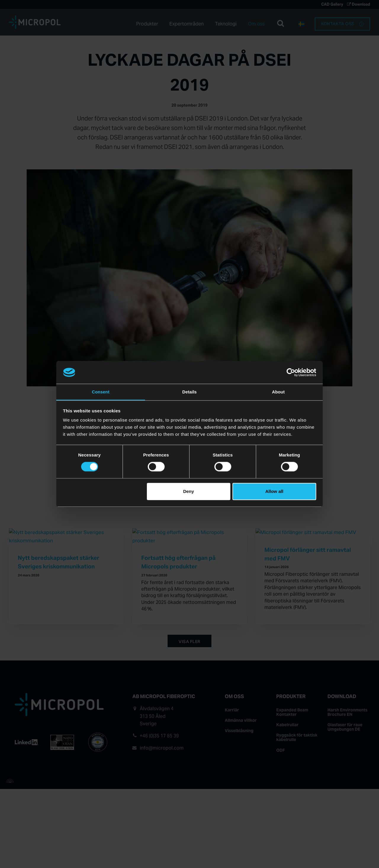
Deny (188, 492)
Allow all (274, 492)
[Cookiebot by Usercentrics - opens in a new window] (290, 372)
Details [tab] (189, 392)
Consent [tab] (101, 392)
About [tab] (278, 392)
